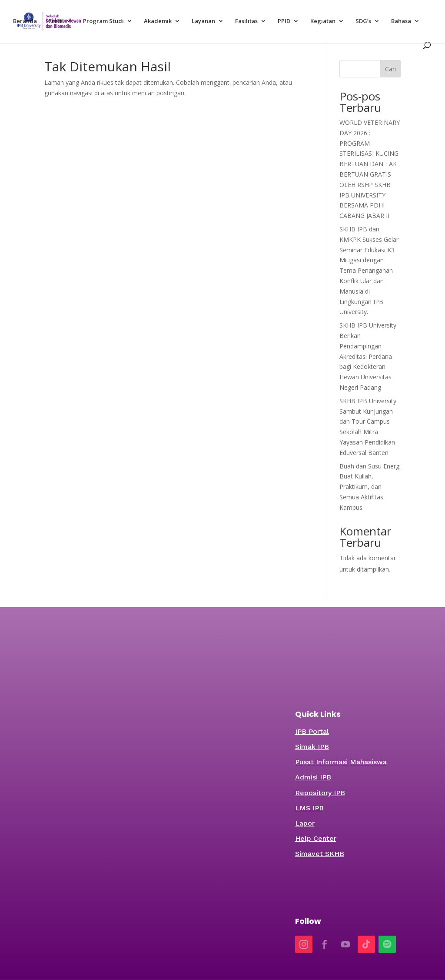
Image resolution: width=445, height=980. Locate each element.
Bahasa (401, 21)
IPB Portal (312, 731)
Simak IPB (312, 747)
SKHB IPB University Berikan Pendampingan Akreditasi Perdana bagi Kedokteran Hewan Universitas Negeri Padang (368, 356)
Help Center (316, 838)
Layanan (203, 21)
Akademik (158, 21)
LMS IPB (309, 808)
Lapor (305, 823)
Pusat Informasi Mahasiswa (341, 762)
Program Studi (103, 21)
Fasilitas (246, 21)
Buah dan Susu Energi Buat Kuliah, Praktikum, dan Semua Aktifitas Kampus (370, 487)
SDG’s (363, 21)
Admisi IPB (313, 777)
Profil (56, 21)
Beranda (25, 21)
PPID (284, 21)
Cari (390, 69)
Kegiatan (323, 21)
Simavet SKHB (320, 854)
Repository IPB (320, 793)
